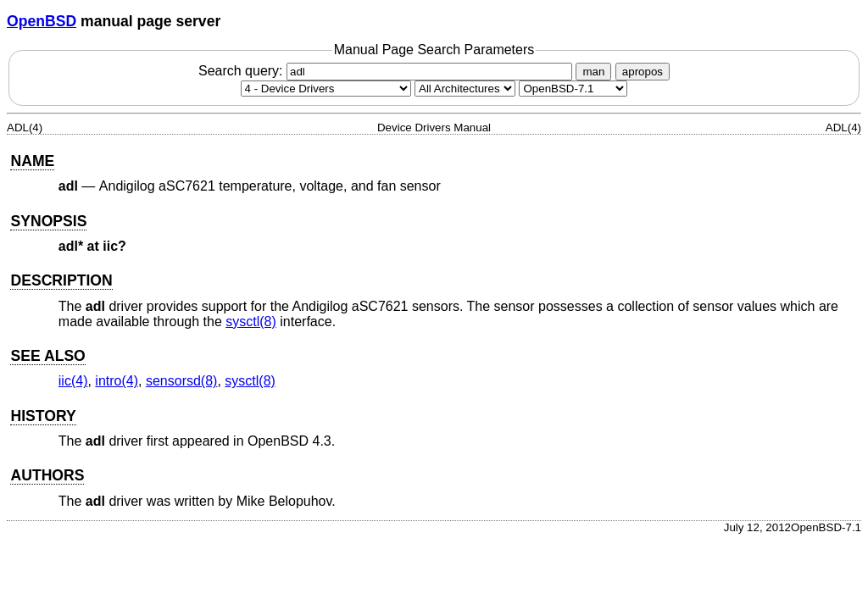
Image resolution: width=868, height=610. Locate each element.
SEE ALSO (47, 356)
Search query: (387, 71)
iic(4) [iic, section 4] (73, 381)
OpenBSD (42, 21)
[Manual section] (326, 89)
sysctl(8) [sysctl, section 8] (251, 322)
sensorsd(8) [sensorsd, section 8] (181, 381)
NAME (32, 161)
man (593, 72)
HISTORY (43, 416)
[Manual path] (573, 89)
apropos (643, 72)
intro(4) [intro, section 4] (117, 381)
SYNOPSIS (48, 221)
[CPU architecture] (465, 89)
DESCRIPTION (61, 280)
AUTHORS (47, 475)
